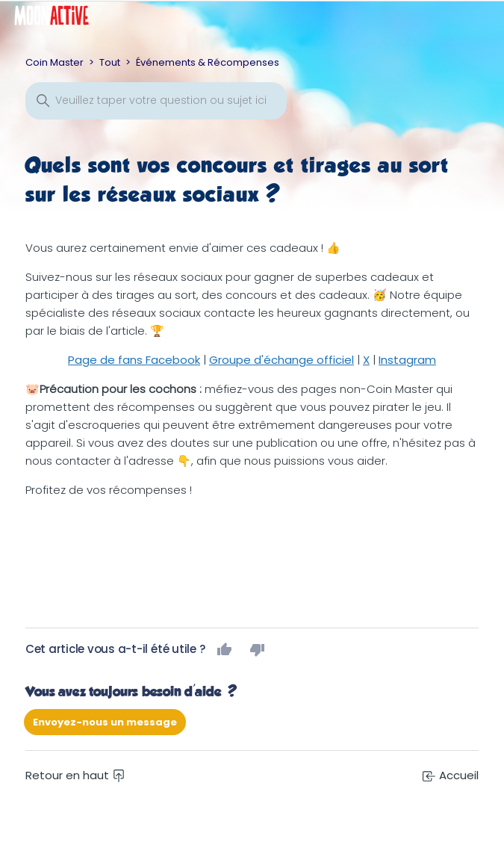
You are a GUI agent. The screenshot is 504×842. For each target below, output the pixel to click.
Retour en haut (75, 775)
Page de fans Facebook (134, 360)
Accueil (451, 775)
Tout (110, 62)
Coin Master (55, 62)
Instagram (407, 360)
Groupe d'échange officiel (281, 360)
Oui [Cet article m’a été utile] (225, 649)
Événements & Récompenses (208, 62)
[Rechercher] (156, 101)
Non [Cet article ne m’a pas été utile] (258, 649)
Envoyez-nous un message (105, 722)
